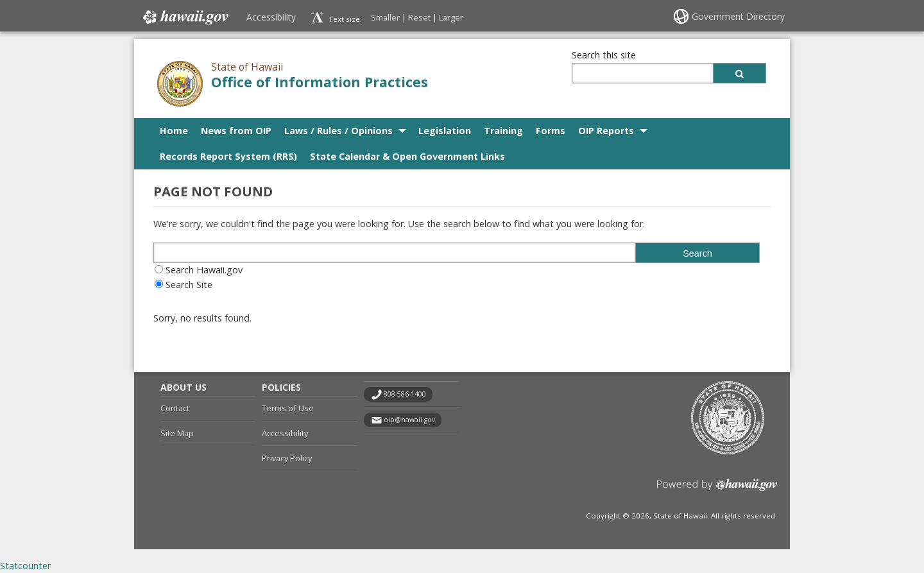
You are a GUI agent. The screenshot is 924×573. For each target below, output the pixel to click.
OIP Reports (606, 131)
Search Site (189, 285)
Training (503, 131)
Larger (451, 17)
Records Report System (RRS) (228, 156)
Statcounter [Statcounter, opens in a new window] (25, 566)
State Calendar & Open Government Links (407, 156)
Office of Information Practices (320, 82)
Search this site (604, 55)
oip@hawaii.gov (409, 420)
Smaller (385, 17)
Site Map (177, 433)
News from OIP (236, 131)
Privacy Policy (287, 458)
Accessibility (271, 17)
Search (697, 253)
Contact (175, 408)
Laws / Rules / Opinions (338, 131)
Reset (419, 17)
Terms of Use (288, 408)
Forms (551, 131)
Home (174, 131)
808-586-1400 (405, 394)
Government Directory (738, 16)
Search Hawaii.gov (204, 270)
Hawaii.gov (184, 17)
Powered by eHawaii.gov (717, 490)
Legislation (445, 131)
